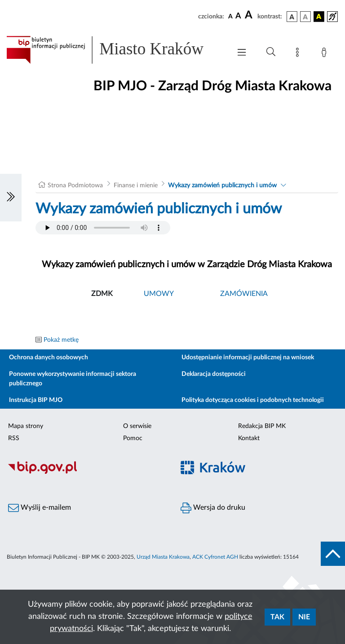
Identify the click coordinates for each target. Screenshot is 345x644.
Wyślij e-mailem (40, 508)
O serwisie (137, 426)
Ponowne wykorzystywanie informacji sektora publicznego (73, 379)
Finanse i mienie (136, 185)
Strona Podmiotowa (75, 185)
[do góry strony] (333, 554)
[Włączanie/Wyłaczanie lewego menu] (11, 198)
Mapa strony (26, 426)
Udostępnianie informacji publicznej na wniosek (248, 357)
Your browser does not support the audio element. (103, 228)
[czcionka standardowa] (230, 16)
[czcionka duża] (250, 15)
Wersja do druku (213, 508)
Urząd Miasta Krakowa (163, 557)
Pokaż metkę (61, 340)
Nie (304, 617)
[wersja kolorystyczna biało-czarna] (305, 17)
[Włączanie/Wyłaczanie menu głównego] (242, 53)
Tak (277, 617)
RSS (14, 438)
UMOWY (159, 294)
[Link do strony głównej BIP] (114, 50)
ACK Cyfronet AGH (215, 557)
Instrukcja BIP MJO (36, 400)
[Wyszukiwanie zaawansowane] (271, 52)
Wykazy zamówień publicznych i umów (222, 185)
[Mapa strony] (299, 54)
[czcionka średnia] (238, 16)
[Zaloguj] (326, 54)
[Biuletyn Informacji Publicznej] (86, 472)
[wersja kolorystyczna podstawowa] (292, 17)
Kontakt (249, 438)
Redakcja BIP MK (262, 426)
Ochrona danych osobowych (49, 357)
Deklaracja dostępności (214, 374)
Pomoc (133, 438)
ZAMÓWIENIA (244, 294)
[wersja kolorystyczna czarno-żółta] (319, 17)
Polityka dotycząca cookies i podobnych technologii (253, 400)
